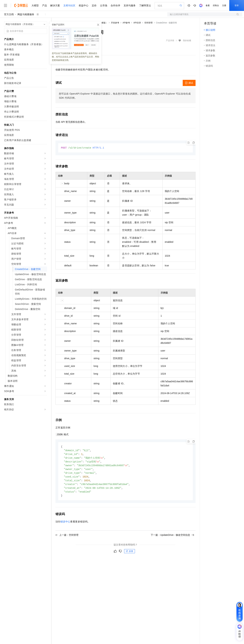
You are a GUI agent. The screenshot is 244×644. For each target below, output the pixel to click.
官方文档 (9, 14)
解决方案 (55, 5)
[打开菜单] (5, 5)
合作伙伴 (115, 5)
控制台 (216, 5)
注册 (224, 5)
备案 (208, 5)
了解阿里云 (145, 5)
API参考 (126, 23)
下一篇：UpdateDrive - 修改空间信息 (172, 537)
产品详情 (170, 41)
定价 (94, 5)
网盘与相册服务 (26, 14)
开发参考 (115, 23)
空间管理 (148, 23)
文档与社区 (69, 5)
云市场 (104, 5)
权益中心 (84, 5)
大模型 (35, 5)
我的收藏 (187, 41)
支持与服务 (130, 5)
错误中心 (65, 524)
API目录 (137, 23)
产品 (45, 5)
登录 (237, 5)
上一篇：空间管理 (67, 537)
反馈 (129, 554)
